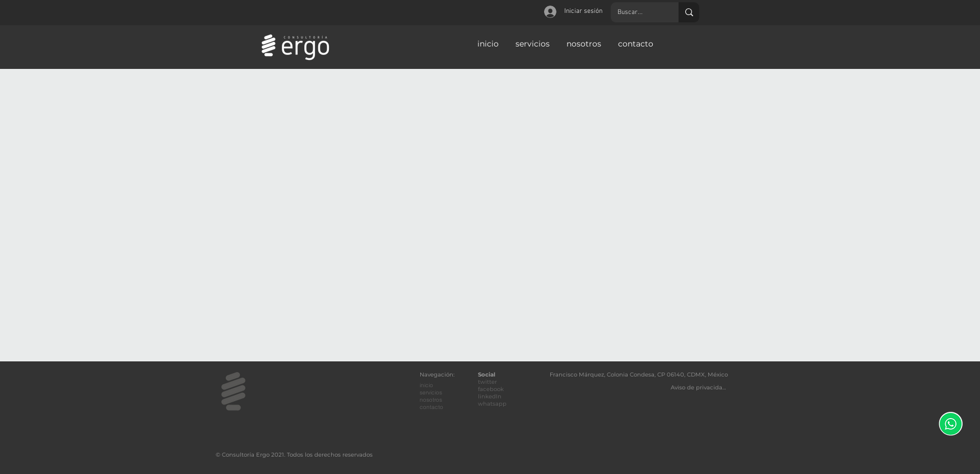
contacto (431, 407)
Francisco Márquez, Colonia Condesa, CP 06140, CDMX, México (639, 375)
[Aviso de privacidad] (699, 387)
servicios (431, 392)
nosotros (431, 400)
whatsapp (492, 404)
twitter (487, 382)
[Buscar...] (636, 12)
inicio (426, 385)
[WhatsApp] (951, 424)
